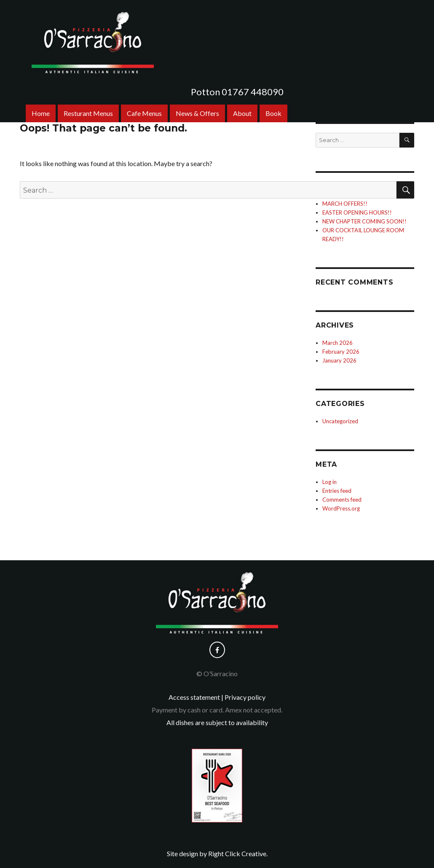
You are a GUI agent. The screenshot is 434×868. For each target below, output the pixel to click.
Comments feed (342, 500)
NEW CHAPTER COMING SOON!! (364, 221)
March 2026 (338, 343)
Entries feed (337, 491)
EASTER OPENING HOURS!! (357, 212)
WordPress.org (341, 508)
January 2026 (339, 360)
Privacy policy (245, 697)
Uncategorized (340, 421)
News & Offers (197, 113)
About (242, 113)
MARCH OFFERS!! (345, 204)
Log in (330, 482)
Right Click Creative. (238, 853)
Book (273, 113)
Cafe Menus (144, 113)
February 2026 (341, 352)
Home (41, 113)
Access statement (194, 697)
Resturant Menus (88, 113)
